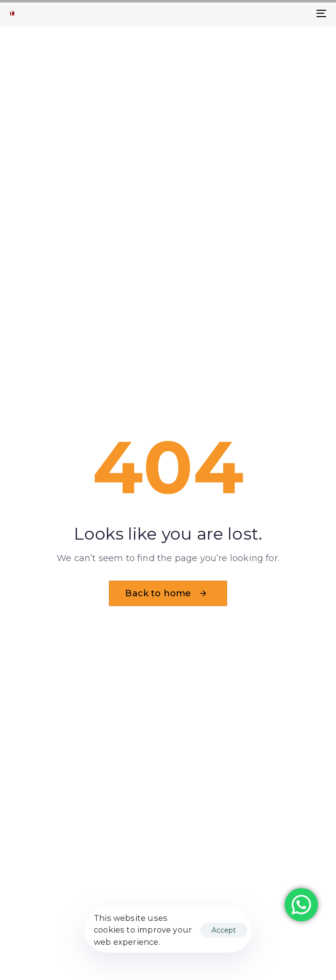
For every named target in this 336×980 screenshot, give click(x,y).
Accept (224, 930)
